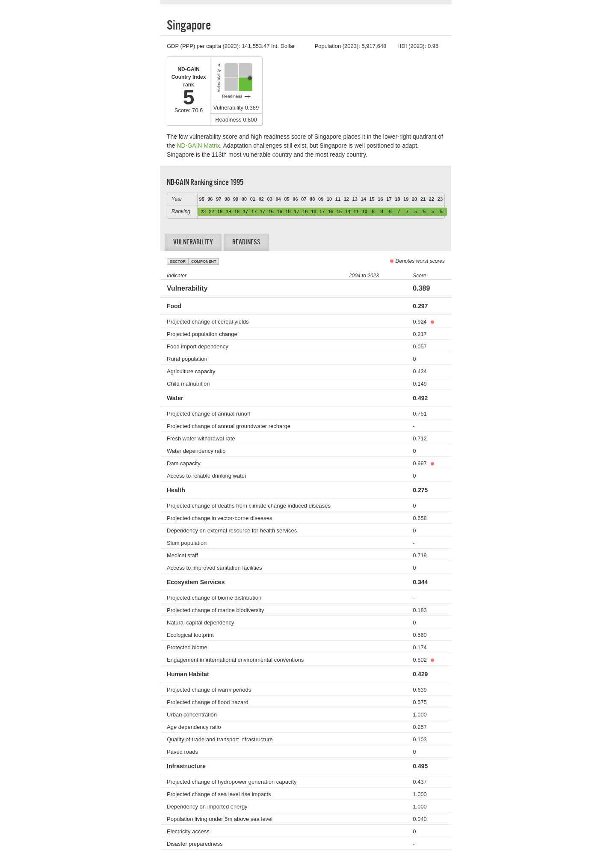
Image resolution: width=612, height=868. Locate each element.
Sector (178, 262)
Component (204, 262)
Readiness (246, 242)
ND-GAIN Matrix (198, 146)
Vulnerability (193, 242)
